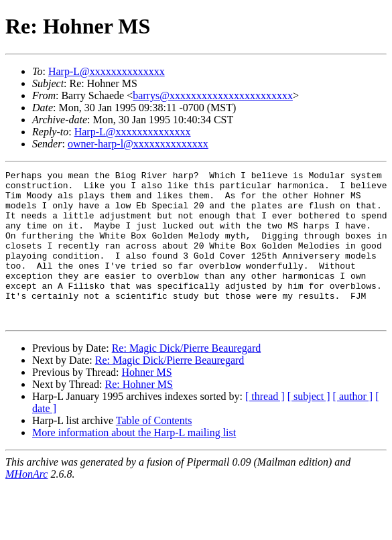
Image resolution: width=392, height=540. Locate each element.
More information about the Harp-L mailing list (134, 463)
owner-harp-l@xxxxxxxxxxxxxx (138, 144)
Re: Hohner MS (139, 414)
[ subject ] (309, 426)
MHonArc (26, 504)
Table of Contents (154, 451)
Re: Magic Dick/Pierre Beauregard (187, 378)
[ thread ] (265, 426)
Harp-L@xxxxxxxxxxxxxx (107, 71)
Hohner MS (146, 402)
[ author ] (353, 426)
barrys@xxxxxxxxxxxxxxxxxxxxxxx (213, 95)
